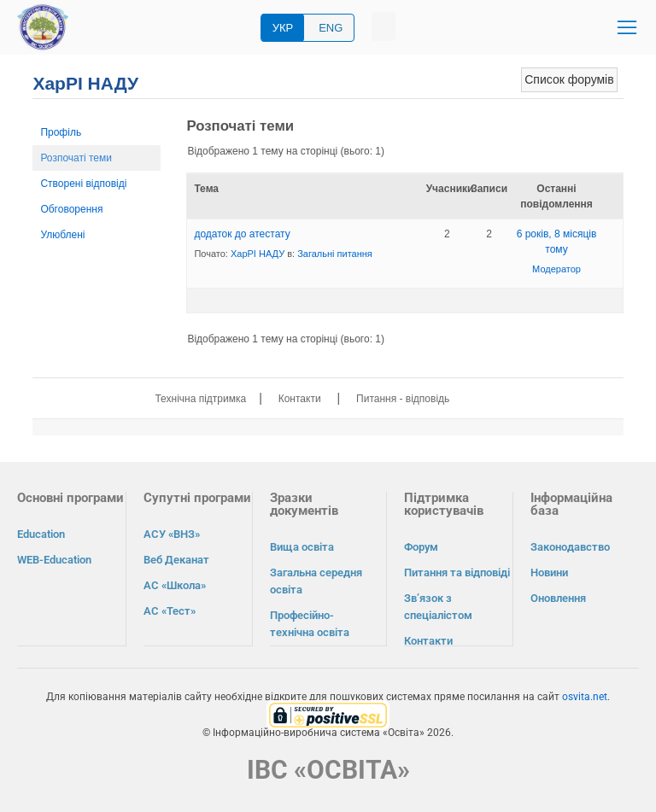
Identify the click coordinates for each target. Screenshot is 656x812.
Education (41, 534)
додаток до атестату (242, 234)
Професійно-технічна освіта (310, 624)
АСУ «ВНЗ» (172, 534)
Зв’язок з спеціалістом (438, 607)
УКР (283, 28)
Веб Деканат (176, 560)
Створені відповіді (83, 184)
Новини (549, 572)
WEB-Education (54, 560)
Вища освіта (302, 547)
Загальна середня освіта (316, 581)
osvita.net (585, 696)
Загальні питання (335, 254)
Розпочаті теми (76, 158)
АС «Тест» (170, 611)
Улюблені (62, 235)
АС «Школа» (175, 585)
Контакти (300, 399)
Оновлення (558, 598)
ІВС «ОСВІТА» (328, 769)
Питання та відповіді (457, 572)
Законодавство (570, 547)
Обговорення (71, 209)
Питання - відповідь (403, 399)
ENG (331, 28)
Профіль (61, 132)
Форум (421, 547)
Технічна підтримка (200, 399)
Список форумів (569, 79)
